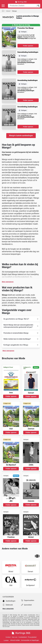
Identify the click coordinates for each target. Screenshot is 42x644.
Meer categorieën (8, 609)
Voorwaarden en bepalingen (30, 640)
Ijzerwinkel (26, 605)
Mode (8, 11)
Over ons (15, 637)
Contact (8, 637)
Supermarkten (28, 600)
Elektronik (8, 605)
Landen (6, 640)
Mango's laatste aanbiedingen (21, 136)
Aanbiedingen (9, 601)
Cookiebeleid (23, 637)
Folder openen (28, 46)
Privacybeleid (32, 637)
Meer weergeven (8, 282)
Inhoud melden (15, 640)
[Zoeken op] (38, 6)
